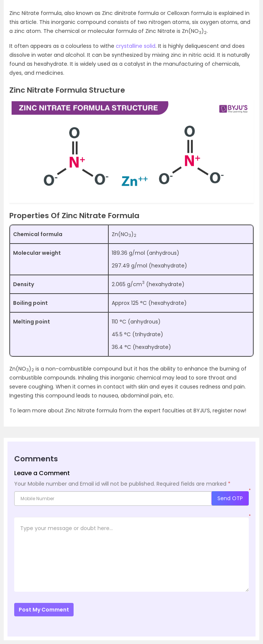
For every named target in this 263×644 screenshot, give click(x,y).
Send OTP (230, 498)
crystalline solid (136, 46)
